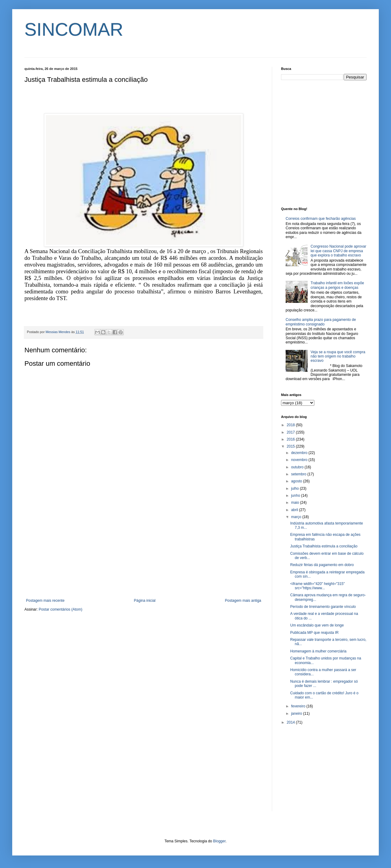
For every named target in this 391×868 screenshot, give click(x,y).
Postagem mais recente (45, 601)
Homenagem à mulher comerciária (318, 651)
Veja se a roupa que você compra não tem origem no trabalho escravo (338, 356)
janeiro (297, 714)
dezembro (300, 453)
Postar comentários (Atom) (61, 609)
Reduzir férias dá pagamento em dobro (322, 565)
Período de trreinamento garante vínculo (323, 607)
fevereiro (299, 706)
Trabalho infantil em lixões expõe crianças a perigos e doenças (337, 285)
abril (295, 510)
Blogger (219, 841)
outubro (298, 467)
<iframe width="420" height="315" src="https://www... (318, 586)
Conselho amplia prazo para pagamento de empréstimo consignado (321, 322)
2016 (291, 439)
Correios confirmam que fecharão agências (321, 219)
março (297, 517)
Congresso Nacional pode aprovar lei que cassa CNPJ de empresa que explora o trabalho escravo (338, 251)
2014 (291, 722)
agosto (297, 481)
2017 (291, 432)
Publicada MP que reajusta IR (314, 633)
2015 (291, 446)
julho (296, 488)
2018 (291, 425)
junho (296, 496)
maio (296, 503)
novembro (300, 460)
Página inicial (145, 601)
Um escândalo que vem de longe (317, 625)
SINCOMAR (74, 29)
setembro (299, 474)
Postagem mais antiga (243, 601)
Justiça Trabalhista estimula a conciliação (324, 546)
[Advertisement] (144, 548)
